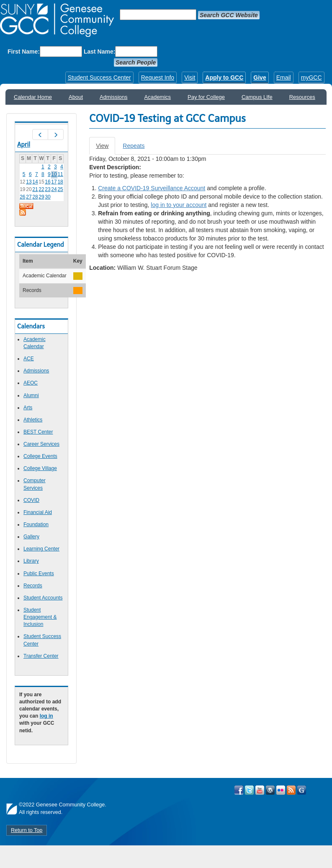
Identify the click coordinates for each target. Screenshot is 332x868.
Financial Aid (38, 512)
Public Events (39, 573)
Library (31, 561)
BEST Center (38, 432)
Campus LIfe (257, 97)
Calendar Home (33, 97)
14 (35, 182)
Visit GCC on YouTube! (260, 790)
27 (29, 197)
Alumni (31, 395)
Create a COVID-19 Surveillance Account (152, 188)
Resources (302, 97)
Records (33, 586)
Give (260, 77)
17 (54, 182)
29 (41, 197)
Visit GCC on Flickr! (281, 790)
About (76, 97)
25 (60, 189)
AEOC (31, 383)
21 (35, 189)
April (24, 145)
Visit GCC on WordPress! (270, 790)
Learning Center (41, 549)
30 (48, 197)
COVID (31, 500)
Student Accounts (43, 598)
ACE (29, 359)
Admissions (113, 97)
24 (54, 189)
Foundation (36, 524)
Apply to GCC (224, 77)
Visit (190, 77)
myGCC (311, 77)
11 (60, 174)
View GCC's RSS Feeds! (291, 790)
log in (46, 716)
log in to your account (179, 205)
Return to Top (27, 830)
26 (22, 197)
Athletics (33, 420)
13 (29, 182)
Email (284, 77)
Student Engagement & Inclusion (40, 617)
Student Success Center (99, 77)
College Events (40, 456)
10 (54, 174)
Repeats (134, 146)
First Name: (24, 52)
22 (41, 189)
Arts (28, 408)
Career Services (41, 444)
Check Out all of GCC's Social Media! (302, 790)
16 (48, 182)
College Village (40, 468)
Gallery (31, 537)
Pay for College (206, 97)
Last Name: (99, 52)
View (106, 148)
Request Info (158, 77)
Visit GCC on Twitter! (249, 790)
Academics (158, 97)
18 (60, 182)
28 (35, 197)
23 (48, 189)
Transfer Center (41, 656)
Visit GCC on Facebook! (239, 790)
